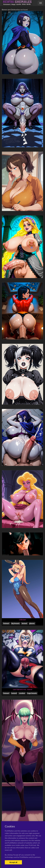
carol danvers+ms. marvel (22, 690)
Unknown (22, 620)
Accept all (13, 862)
